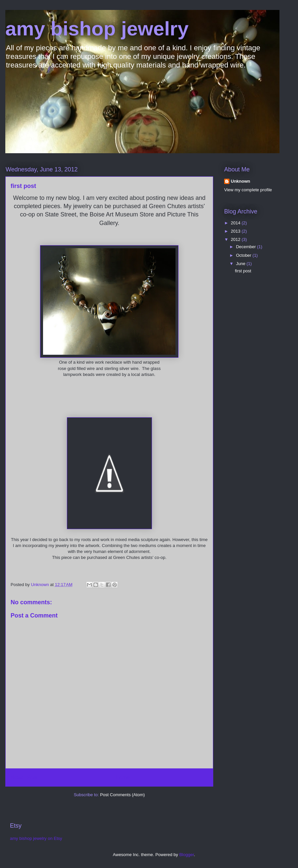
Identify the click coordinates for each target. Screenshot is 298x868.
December (247, 247)
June (241, 264)
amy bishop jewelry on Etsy (36, 838)
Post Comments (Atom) (122, 795)
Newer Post (24, 777)
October (244, 255)
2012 (236, 239)
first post (243, 271)
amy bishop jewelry (97, 29)
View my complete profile (248, 190)
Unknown (241, 181)
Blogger (186, 855)
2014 (236, 223)
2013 (236, 231)
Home (123, 777)
